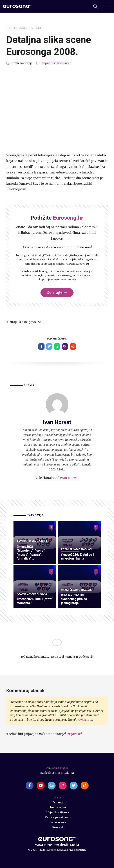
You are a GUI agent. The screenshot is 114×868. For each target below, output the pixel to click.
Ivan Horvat (69, 478)
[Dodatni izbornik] (106, 6)
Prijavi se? (74, 734)
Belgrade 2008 (34, 322)
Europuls (15, 322)
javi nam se (85, 720)
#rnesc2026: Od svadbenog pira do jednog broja (74, 599)
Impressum (58, 807)
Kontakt (58, 827)
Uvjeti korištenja (58, 812)
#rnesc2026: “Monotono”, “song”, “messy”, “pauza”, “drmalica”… (31, 553)
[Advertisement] (57, 109)
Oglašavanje (58, 822)
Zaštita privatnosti (58, 817)
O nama (58, 802)
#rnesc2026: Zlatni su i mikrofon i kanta (77, 557)
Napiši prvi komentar (56, 63)
